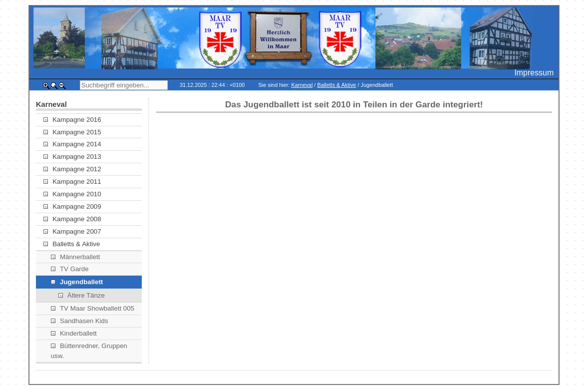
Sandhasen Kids (80, 321)
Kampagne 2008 (72, 219)
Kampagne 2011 (72, 182)
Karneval (302, 85)
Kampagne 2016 (72, 120)
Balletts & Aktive (336, 85)
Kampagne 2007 (72, 231)
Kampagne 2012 (72, 169)
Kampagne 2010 (72, 194)
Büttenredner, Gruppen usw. (89, 351)
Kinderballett (74, 333)
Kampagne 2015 (72, 132)
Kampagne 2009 (72, 206)
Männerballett (76, 257)
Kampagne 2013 (72, 157)
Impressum (534, 73)
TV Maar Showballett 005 (93, 308)
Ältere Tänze (82, 295)
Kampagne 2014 (72, 144)
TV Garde (70, 269)
